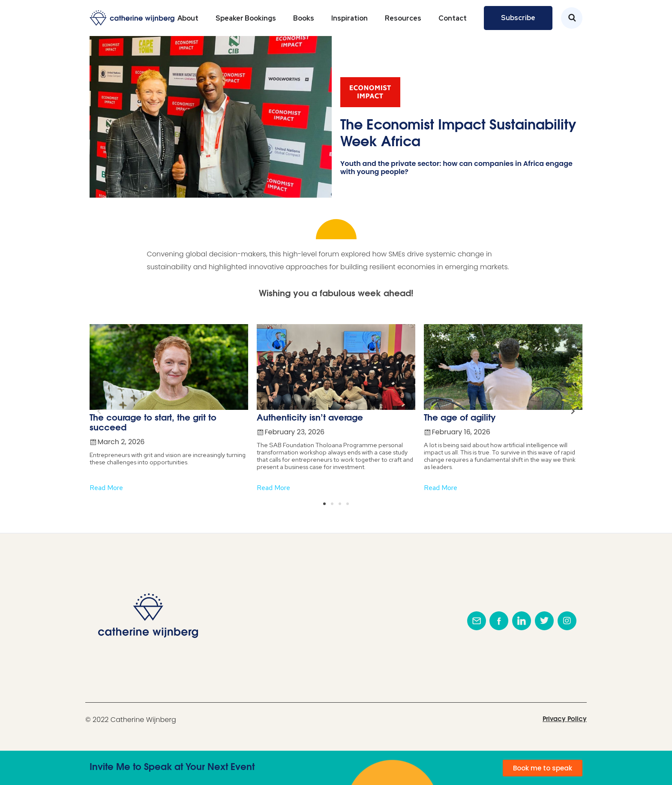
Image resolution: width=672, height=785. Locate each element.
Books (304, 18)
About (188, 18)
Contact (453, 18)
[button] (324, 504)
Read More (106, 488)
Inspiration (349, 18)
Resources (403, 18)
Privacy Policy (565, 720)
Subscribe (518, 18)
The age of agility (460, 418)
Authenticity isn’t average (310, 418)
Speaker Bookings (246, 18)
